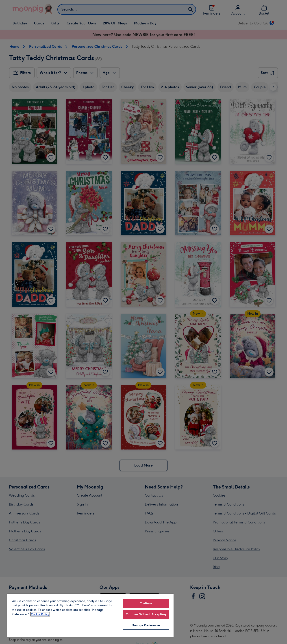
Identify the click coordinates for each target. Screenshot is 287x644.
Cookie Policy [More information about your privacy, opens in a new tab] (40, 614)
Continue (146, 603)
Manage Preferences (146, 625)
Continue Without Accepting (146, 614)
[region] (90, 615)
